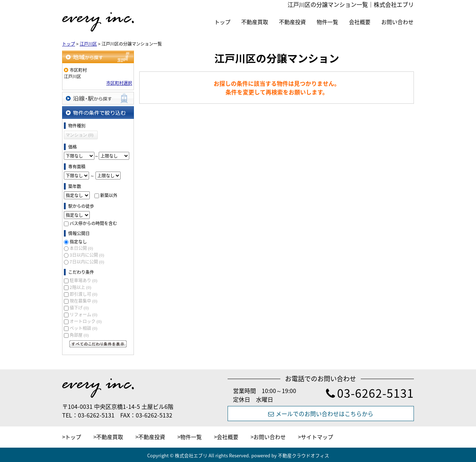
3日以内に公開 (87, 255)
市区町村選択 (119, 83)
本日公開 (81, 248)
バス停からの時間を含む (93, 223)
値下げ (79, 308)
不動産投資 (292, 22)
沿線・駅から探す (98, 98)
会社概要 (360, 22)
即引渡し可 (83, 294)
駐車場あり (83, 280)
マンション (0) (80, 135)
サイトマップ (317, 437)
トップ (222, 22)
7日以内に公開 (87, 262)
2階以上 (80, 287)
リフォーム (83, 314)
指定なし (78, 242)
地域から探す (98, 57)
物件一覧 (327, 22)
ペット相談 (83, 328)
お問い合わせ (397, 22)
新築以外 (109, 195)
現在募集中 (83, 301)
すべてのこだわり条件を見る (98, 344)
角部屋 (79, 335)
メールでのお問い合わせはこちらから (321, 414)
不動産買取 (255, 22)
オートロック (86, 321)
